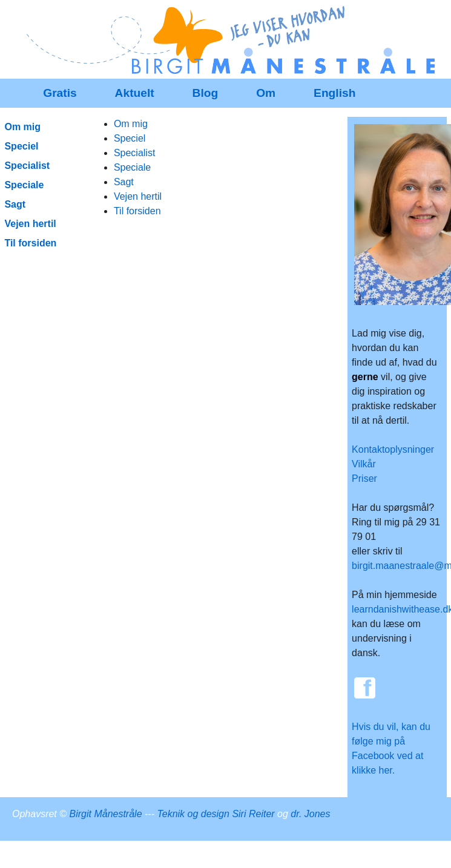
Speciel (130, 138)
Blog (206, 93)
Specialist (134, 153)
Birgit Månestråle (106, 814)
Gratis (60, 93)
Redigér (247, 17)
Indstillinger (415, 17)
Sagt (124, 182)
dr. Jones (310, 814)
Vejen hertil (138, 196)
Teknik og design (193, 814)
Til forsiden (137, 211)
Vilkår (364, 464)
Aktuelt (135, 93)
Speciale (132, 167)
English (334, 93)
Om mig (131, 124)
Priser (364, 478)
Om (266, 93)
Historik (368, 17)
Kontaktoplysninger (393, 449)
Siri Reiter (253, 814)
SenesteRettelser (308, 17)
